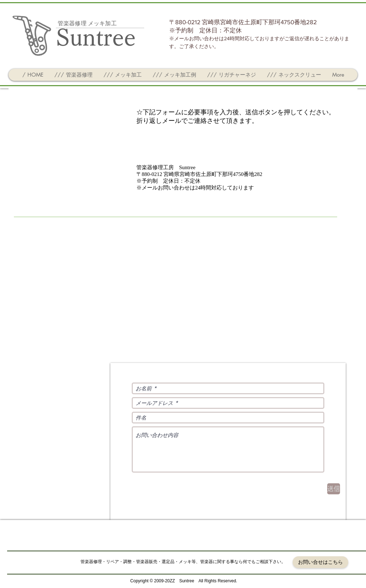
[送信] (334, 489)
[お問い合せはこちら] (320, 562)
